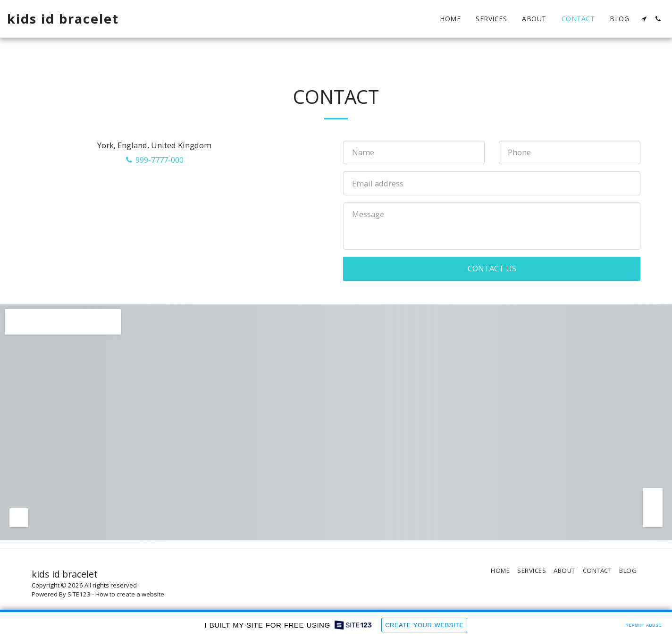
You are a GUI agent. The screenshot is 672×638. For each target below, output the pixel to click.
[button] (644, 19)
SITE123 (79, 594)
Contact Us (492, 268)
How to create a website (130, 594)
